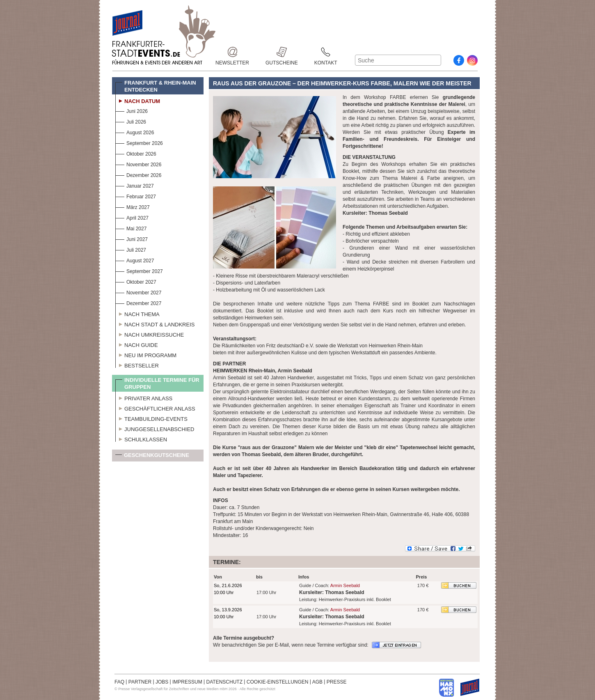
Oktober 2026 (136, 153)
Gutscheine (282, 52)
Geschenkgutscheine (152, 457)
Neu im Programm (146, 354)
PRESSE (337, 682)
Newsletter (232, 52)
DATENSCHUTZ (224, 682)
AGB (317, 682)
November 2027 (138, 292)
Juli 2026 (131, 121)
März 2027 (133, 206)
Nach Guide (137, 344)
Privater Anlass (144, 397)
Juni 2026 (132, 110)
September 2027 (139, 270)
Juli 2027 (131, 249)
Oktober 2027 (136, 281)
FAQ (119, 682)
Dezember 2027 (138, 302)
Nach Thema (137, 313)
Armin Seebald (345, 585)
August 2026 (135, 132)
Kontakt (326, 52)
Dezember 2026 (138, 174)
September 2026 (139, 142)
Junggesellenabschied (155, 428)
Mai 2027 (131, 228)
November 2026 (138, 164)
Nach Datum (138, 100)
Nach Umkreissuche (150, 334)
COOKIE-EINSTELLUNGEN (278, 682)
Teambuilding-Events (151, 418)
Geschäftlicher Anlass (155, 408)
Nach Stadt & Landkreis (155, 324)
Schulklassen (141, 438)
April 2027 (132, 217)
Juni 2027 (132, 238)
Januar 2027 (135, 185)
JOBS (162, 682)
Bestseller (137, 365)
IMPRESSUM (187, 682)
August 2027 (135, 260)
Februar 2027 (136, 196)
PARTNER (140, 682)
